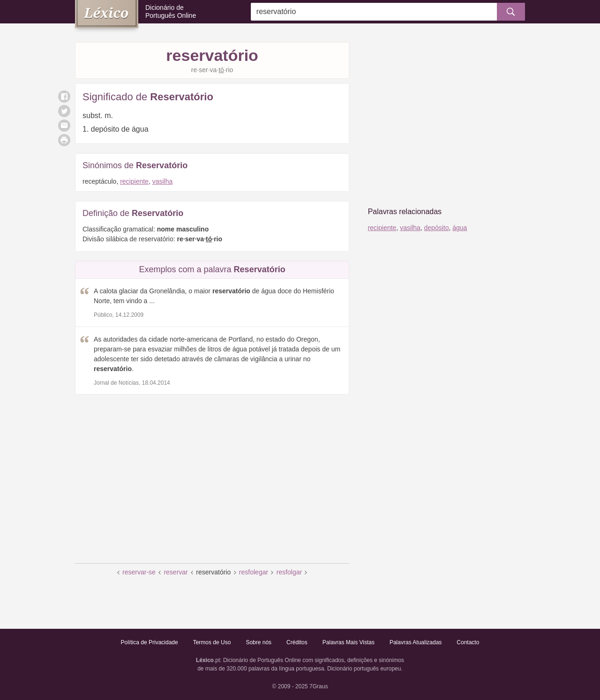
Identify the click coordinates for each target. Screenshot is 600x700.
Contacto (468, 642)
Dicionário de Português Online (171, 11)
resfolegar (254, 572)
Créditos (297, 642)
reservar (176, 572)
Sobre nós (259, 642)
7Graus (319, 686)
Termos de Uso (212, 642)
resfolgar (289, 572)
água (460, 228)
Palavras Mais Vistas (349, 642)
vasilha (163, 181)
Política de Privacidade (150, 642)
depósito (437, 228)
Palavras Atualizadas (416, 642)
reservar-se (139, 572)
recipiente (134, 181)
